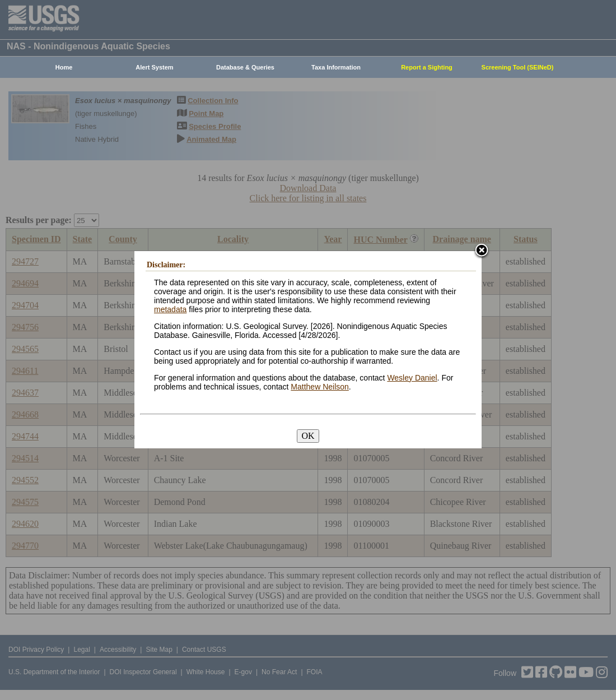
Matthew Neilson (320, 387)
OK (308, 436)
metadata (170, 309)
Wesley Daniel (412, 378)
